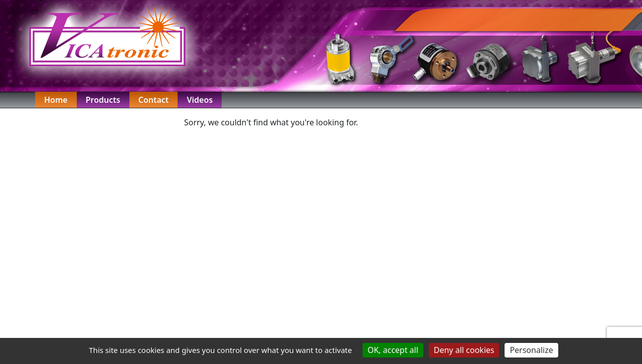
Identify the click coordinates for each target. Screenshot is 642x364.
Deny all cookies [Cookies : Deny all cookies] (464, 350)
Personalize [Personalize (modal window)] (531, 350)
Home (56, 100)
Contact (154, 100)
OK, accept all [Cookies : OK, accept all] (393, 350)
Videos (200, 100)
